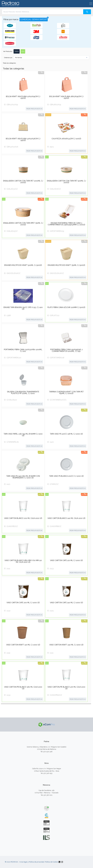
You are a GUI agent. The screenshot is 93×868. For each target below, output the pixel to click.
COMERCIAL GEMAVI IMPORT (34, 19)
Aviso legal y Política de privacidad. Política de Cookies (39, 862)
